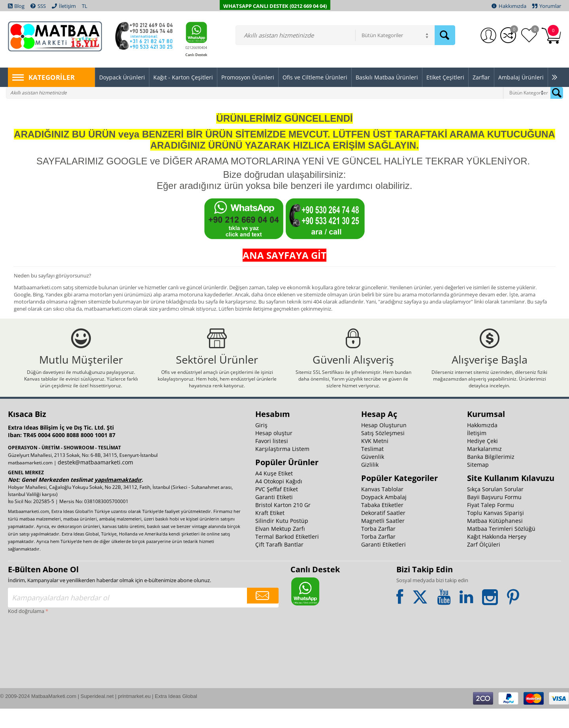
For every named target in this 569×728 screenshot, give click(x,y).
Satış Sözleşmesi (383, 452)
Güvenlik (373, 476)
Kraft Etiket (270, 532)
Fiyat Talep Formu (491, 524)
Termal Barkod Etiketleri (287, 556)
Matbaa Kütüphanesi (495, 540)
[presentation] (40, 664)
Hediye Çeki (482, 460)
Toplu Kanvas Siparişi (496, 532)
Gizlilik (370, 484)
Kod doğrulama (26, 630)
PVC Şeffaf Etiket (277, 508)
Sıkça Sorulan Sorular (495, 508)
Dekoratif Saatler (383, 532)
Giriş (261, 444)
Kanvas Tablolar (382, 508)
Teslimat (372, 468)
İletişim (477, 452)
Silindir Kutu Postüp (282, 540)
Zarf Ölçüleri (484, 564)
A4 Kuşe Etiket (274, 493)
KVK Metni (375, 460)
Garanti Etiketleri (383, 564)
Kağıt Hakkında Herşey (497, 556)
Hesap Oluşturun (384, 444)
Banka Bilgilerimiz (491, 476)
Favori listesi (272, 460)
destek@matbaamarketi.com (95, 482)
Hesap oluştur (274, 452)
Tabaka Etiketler (382, 524)
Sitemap (478, 484)
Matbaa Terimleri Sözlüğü (501, 548)
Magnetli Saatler (383, 540)
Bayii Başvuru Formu (494, 516)
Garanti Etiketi (274, 516)
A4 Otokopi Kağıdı (279, 501)
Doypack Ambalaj (384, 516)
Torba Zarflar (378, 548)
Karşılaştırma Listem (282, 468)
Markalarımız (484, 468)
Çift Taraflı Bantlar (279, 564)
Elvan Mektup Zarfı (280, 548)
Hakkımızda (482, 444)
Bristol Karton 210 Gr (283, 524)
